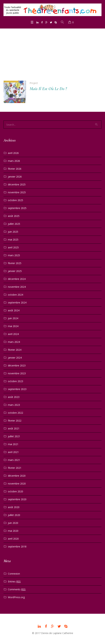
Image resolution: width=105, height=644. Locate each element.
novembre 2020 (17, 484)
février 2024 (15, 350)
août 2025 (14, 216)
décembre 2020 (17, 476)
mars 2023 (14, 405)
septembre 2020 (17, 499)
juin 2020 (13, 523)
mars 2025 (14, 255)
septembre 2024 (17, 302)
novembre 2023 (17, 373)
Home (47, 55)
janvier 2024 (15, 358)
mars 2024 (14, 342)
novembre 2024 (17, 287)
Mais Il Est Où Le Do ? (48, 89)
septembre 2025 (17, 208)
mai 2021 (13, 444)
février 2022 (15, 421)
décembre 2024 (17, 279)
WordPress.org (16, 597)
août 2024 (14, 310)
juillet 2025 (14, 224)
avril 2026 (13, 153)
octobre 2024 (15, 295)
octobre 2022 (15, 413)
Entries (14, 582)
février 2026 (15, 169)
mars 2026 (14, 161)
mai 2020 (13, 531)
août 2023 (14, 397)
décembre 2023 (17, 365)
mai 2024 (13, 326)
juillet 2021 (14, 436)
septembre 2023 (17, 389)
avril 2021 (13, 452)
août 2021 (14, 428)
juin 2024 (13, 318)
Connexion (14, 574)
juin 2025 (13, 232)
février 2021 (15, 468)
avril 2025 (13, 247)
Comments (17, 589)
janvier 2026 (15, 177)
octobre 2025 (15, 200)
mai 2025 (13, 240)
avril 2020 (13, 539)
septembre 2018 (17, 546)
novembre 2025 (17, 192)
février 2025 (15, 263)
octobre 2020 (15, 491)
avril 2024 (13, 334)
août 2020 (14, 507)
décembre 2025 (17, 184)
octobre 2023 (15, 381)
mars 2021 (14, 460)
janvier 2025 (15, 271)
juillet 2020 (14, 515)
